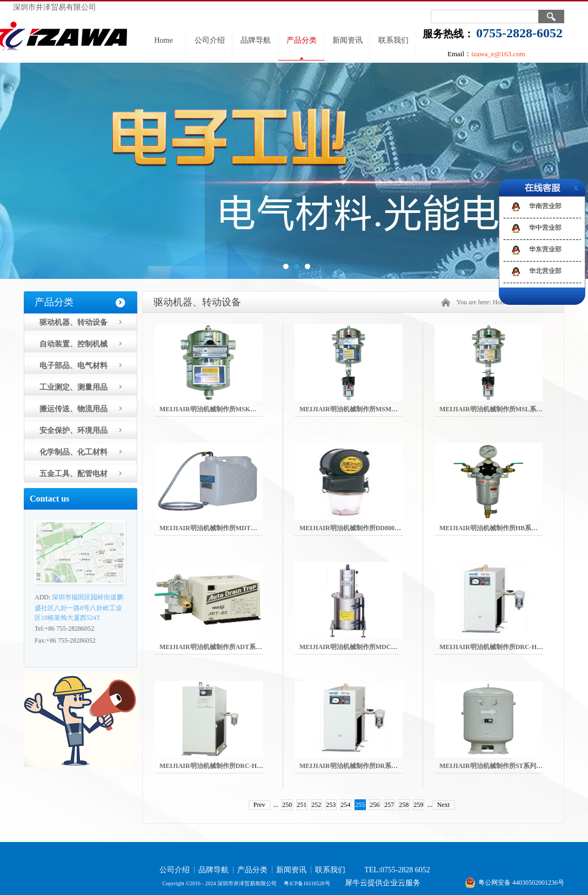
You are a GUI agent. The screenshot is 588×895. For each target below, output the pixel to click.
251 (302, 805)
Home (163, 40)
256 (375, 805)
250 (287, 805)
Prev (259, 805)
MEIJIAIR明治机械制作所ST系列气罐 (494, 766)
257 (389, 805)
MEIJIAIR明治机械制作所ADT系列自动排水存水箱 (233, 647)
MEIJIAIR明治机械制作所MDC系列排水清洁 (365, 647)
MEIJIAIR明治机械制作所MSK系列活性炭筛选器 (231, 409)
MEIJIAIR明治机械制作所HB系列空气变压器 (505, 528)
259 (418, 805)
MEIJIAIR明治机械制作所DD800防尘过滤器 (363, 528)
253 (331, 805)
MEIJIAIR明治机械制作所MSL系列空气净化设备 (510, 409)
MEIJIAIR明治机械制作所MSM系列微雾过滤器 (368, 409)
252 (316, 805)
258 (404, 805)
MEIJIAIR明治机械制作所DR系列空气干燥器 (365, 766)
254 (345, 805)
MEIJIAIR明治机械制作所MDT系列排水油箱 (225, 528)
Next (443, 805)
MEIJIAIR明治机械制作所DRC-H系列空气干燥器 (511, 647)
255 (360, 805)
